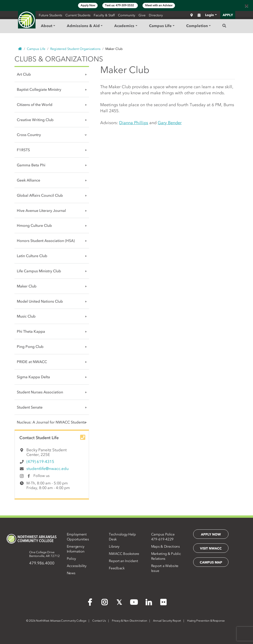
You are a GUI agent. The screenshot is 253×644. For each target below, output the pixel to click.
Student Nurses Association (40, 392)
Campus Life (36, 49)
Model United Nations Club (40, 301)
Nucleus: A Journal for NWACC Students (51, 422)
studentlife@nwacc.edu (48, 469)
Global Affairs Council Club (40, 195)
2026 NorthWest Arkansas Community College (56, 621)
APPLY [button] (228, 15)
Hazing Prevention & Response (206, 621)
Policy (71, 559)
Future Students (50, 15)
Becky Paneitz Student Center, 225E (46, 452)
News (71, 573)
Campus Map (211, 562)
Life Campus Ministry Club (39, 271)
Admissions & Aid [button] (83, 26)
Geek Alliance (29, 180)
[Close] (246, 6)
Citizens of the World (35, 105)
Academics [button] (124, 26)
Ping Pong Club (30, 346)
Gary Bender (170, 123)
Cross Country (29, 135)
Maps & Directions (166, 546)
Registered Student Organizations (75, 49)
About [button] (47, 26)
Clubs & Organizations (59, 59)
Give (142, 15)
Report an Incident (123, 561)
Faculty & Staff (104, 15)
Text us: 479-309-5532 (120, 5)
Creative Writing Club (35, 120)
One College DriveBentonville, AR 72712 (45, 554)
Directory (156, 15)
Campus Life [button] (160, 26)
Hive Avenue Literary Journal (41, 210)
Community (127, 15)
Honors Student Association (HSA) (46, 241)
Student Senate (30, 407)
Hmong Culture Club (34, 225)
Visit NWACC (211, 548)
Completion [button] (197, 26)
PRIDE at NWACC (32, 362)
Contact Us (99, 621)
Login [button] (210, 15)
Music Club (26, 316)
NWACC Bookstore (124, 554)
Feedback (117, 568)
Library (114, 546)
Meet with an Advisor (159, 5)
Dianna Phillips (134, 123)
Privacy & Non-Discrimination (129, 621)
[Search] (224, 26)
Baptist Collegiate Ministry (39, 89)
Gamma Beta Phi (31, 165)
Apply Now (88, 5)
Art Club (24, 74)
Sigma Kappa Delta (33, 377)
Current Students (78, 15)
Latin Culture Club (32, 256)
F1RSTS (23, 150)
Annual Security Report (167, 621)
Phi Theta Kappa (31, 331)
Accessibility (77, 566)
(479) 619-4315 (40, 462)
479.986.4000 (42, 563)
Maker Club (27, 286)
